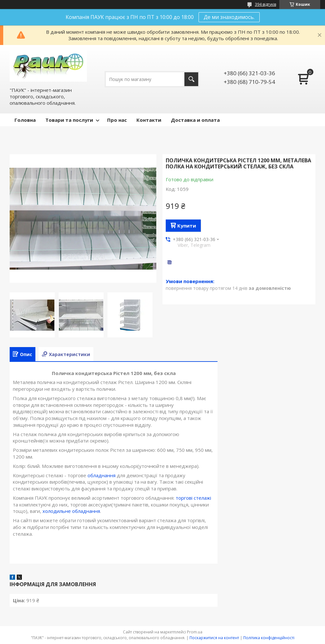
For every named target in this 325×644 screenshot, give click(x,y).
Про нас (117, 120)
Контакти (149, 120)
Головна (25, 120)
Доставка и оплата (195, 120)
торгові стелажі (193, 498)
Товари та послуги (69, 120)
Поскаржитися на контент (214, 638)
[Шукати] (191, 79)
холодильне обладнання (71, 511)
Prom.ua (195, 632)
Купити (187, 226)
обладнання (102, 475)
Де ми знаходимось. (229, 17)
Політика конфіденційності (269, 638)
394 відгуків (265, 4)
